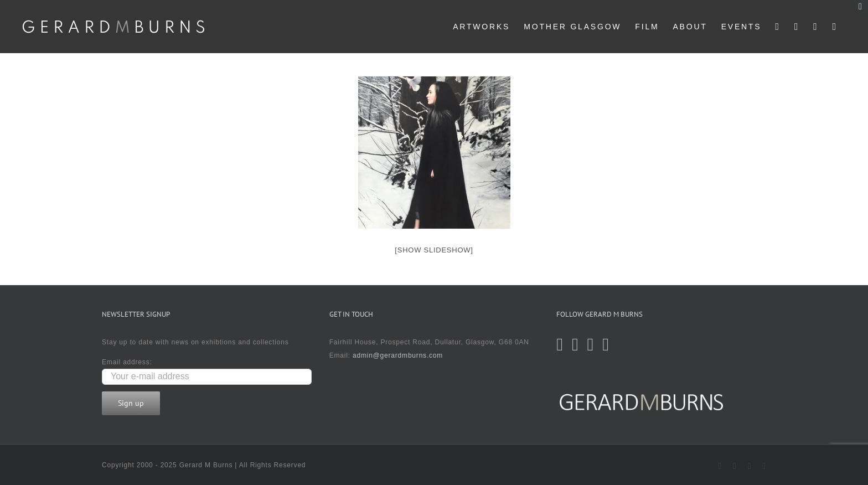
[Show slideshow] (434, 250)
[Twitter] (560, 344)
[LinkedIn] (606, 344)
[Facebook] (575, 344)
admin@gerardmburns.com (398, 355)
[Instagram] (591, 344)
